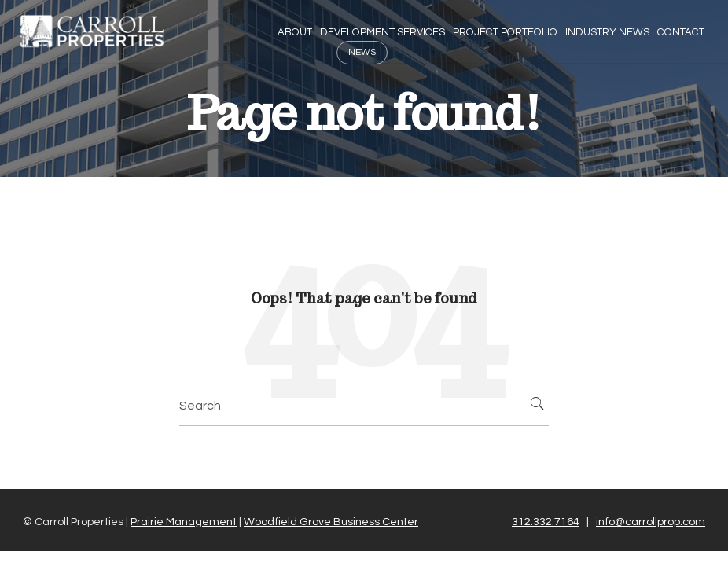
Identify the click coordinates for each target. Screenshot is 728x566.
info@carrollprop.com (651, 522)
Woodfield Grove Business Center (331, 522)
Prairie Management (184, 522)
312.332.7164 (546, 522)
